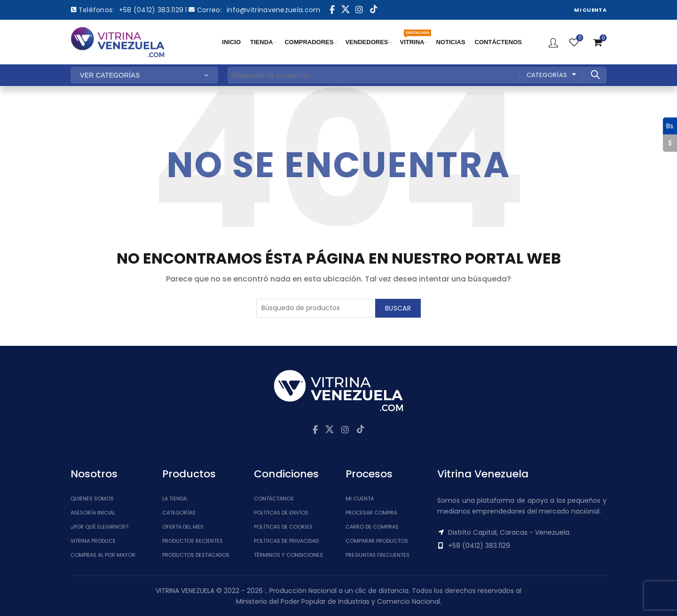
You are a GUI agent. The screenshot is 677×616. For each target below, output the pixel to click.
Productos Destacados (196, 555)
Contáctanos (274, 499)
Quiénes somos (92, 499)
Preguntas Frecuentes (378, 555)
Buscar (595, 75)
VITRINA (414, 37)
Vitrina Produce (93, 541)
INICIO (231, 42)
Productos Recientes (193, 541)
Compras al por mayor (103, 555)
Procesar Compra (371, 513)
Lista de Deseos (579, 38)
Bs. (669, 126)
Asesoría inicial (93, 513)
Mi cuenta (360, 499)
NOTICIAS (450, 42)
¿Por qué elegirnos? (99, 527)
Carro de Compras (372, 527)
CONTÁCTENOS (498, 42)
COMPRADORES (309, 42)
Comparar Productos (377, 541)
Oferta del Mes (183, 527)
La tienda (174, 499)
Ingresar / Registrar (553, 42)
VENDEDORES (366, 42)
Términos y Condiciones (288, 555)
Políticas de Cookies (283, 527)
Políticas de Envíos (281, 513)
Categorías (547, 75)
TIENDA (261, 42)
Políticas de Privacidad (286, 541)
